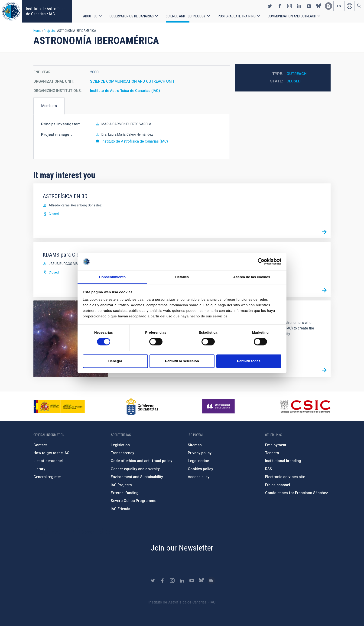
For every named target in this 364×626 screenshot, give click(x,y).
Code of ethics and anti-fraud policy (141, 461)
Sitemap (195, 445)
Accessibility (199, 477)
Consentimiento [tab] (112, 277)
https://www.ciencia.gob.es (59, 406)
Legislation (120, 445)
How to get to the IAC (51, 453)
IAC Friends (120, 509)
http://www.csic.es (305, 406)
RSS (269, 469)
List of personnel (48, 461)
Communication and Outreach (292, 16)
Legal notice (198, 461)
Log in (349, 6)
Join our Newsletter (182, 548)
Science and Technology (186, 16)
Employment (276, 445)
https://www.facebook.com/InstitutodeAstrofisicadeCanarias (280, 6)
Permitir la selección (182, 361)
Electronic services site (285, 477)
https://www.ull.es (219, 406)
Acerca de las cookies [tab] (252, 277)
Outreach (296, 74)
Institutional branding (283, 461)
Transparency (122, 453)
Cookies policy (200, 469)
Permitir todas (249, 361)
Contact (40, 445)
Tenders (272, 453)
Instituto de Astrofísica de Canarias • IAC (46, 11)
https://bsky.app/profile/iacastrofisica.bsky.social (319, 6)
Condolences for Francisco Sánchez (297, 493)
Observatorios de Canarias (132, 16)
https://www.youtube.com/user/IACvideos (309, 6)
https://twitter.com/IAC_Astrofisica (270, 6)
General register (47, 477)
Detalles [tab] (182, 277)
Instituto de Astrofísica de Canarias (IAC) (125, 91)
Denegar (115, 361)
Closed (294, 81)
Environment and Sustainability (137, 477)
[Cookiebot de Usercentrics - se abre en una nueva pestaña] (261, 262)
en (339, 6)
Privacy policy (200, 453)
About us (90, 16)
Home (37, 31)
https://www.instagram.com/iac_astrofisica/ (289, 6)
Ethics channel (278, 485)
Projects (49, 31)
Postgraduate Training (237, 16)
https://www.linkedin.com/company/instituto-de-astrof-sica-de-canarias (299, 6)
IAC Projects (121, 485)
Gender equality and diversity (135, 469)
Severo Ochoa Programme (133, 501)
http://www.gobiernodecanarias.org (142, 406)
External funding (125, 493)
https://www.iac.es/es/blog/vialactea (328, 6)
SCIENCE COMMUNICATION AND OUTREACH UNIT (132, 81)
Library (39, 469)
